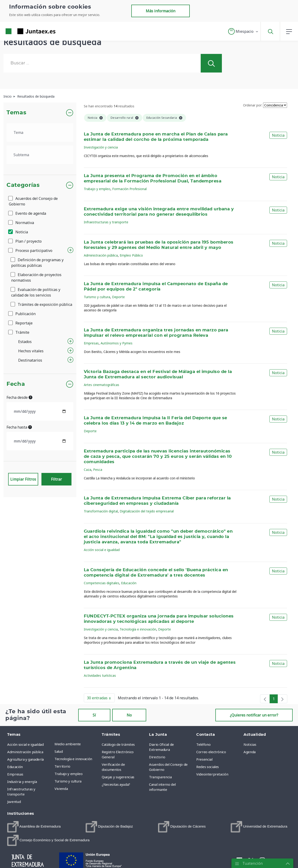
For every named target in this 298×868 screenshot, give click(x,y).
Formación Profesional (129, 189)
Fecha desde (19, 397)
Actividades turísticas (100, 675)
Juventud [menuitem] (14, 802)
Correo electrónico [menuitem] (211, 752)
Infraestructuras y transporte (106, 222)
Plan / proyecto (25, 241)
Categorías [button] (23, 185)
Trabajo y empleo (97, 189)
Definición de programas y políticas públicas (37, 263)
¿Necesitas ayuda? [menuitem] (116, 784)
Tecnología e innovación (138, 629)
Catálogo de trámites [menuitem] (118, 744)
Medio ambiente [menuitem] (68, 744)
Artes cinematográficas (102, 385)
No (129, 715)
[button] (243, 31)
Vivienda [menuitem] (61, 789)
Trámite (19, 332)
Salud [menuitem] (59, 751)
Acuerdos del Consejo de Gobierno (33, 201)
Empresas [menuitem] (15, 774)
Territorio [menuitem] (62, 766)
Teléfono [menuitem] (203, 744)
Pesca (98, 470)
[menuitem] (34, 827)
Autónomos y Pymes (117, 343)
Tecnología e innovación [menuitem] (73, 759)
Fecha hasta (19, 427)
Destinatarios (30, 360)
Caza (88, 470)
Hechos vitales (31, 351)
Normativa (21, 223)
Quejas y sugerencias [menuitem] (118, 777)
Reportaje (21, 323)
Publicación (22, 314)
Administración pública (101, 255)
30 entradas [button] (101, 699)
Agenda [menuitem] (250, 752)
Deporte (118, 297)
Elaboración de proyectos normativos (36, 277)
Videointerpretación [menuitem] (212, 774)
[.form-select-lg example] (40, 132)
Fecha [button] (16, 384)
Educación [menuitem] (15, 767)
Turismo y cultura (97, 297)
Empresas (91, 343)
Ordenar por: (253, 105)
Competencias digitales (102, 583)
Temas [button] (16, 113)
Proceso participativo (31, 251)
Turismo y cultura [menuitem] (68, 781)
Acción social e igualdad (102, 550)
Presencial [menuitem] (204, 759)
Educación (129, 583)
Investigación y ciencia (101, 147)
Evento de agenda (27, 213)
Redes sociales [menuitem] (208, 767)
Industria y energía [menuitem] (22, 782)
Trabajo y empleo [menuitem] (68, 774)
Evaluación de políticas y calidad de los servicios (36, 292)
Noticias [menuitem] (250, 744)
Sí (94, 715)
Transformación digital (101, 511)
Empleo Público (131, 255)
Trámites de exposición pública (42, 304)
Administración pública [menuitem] (25, 752)
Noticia (18, 232)
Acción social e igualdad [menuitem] (25, 744)
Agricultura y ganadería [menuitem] (25, 759)
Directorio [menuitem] (157, 757)
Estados (25, 342)
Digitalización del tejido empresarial (147, 511)
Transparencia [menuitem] (160, 777)
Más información (161, 11)
